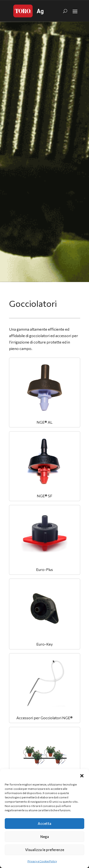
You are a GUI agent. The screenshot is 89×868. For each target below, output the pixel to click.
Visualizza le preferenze (45, 850)
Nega (45, 837)
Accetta (44, 823)
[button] (82, 775)
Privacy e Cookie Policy (42, 861)
